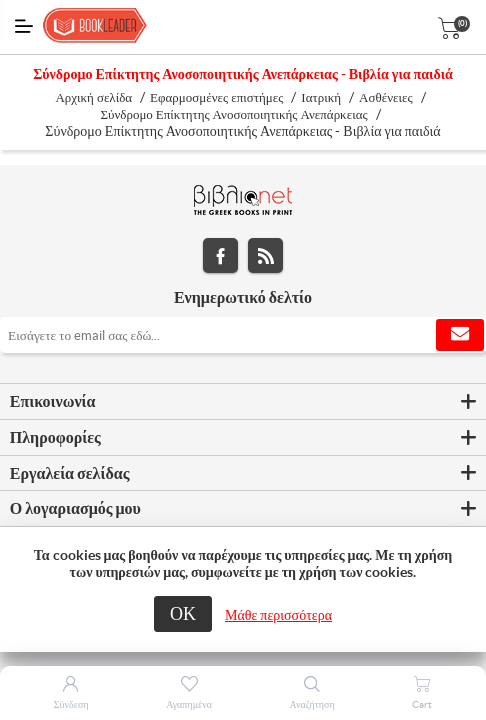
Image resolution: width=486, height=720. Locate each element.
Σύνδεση (71, 704)
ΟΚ (183, 613)
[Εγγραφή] (243, 335)
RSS (265, 255)
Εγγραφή (460, 335)
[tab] (243, 402)
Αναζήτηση (312, 704)
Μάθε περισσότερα (278, 615)
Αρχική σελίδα (93, 97)
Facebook (220, 255)
